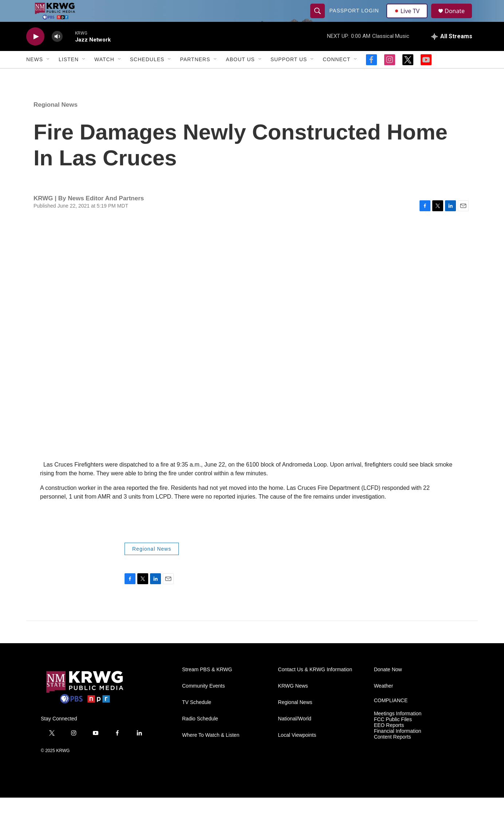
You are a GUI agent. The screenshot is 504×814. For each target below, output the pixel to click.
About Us (240, 76)
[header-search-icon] (318, 19)
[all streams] (452, 53)
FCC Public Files (393, 736)
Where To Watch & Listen (211, 752)
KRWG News (293, 702)
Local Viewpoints (297, 752)
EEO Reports (389, 742)
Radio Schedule (200, 735)
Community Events (203, 702)
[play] (35, 53)
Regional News (56, 121)
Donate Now (388, 686)
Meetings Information (398, 730)
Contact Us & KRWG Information (315, 686)
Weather (384, 702)
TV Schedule (197, 719)
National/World (295, 735)
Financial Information (398, 748)
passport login (355, 19)
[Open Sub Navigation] (48, 76)
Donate (459, 19)
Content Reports (393, 753)
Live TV (409, 19)
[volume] (57, 53)
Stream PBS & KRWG (207, 686)
